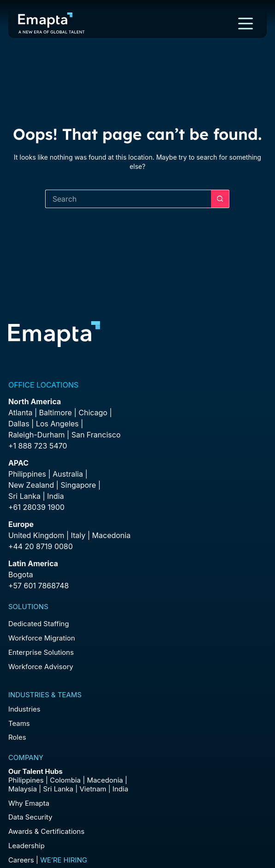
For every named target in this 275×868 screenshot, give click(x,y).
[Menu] (246, 24)
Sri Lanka (24, 496)
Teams (19, 723)
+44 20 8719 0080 (41, 546)
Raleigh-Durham (37, 435)
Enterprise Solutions (41, 652)
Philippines (27, 474)
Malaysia (23, 789)
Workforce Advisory (41, 667)
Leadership (26, 846)
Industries (24, 709)
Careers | (48, 860)
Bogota (21, 575)
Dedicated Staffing (39, 624)
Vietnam (93, 789)
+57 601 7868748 (39, 586)
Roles (17, 737)
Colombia (65, 780)
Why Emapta (29, 803)
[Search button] (220, 199)
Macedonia (111, 535)
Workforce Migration (42, 638)
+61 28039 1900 (36, 507)
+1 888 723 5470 (38, 446)
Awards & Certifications (46, 831)
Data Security (30, 817)
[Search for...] (128, 199)
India (120, 789)
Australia (68, 474)
